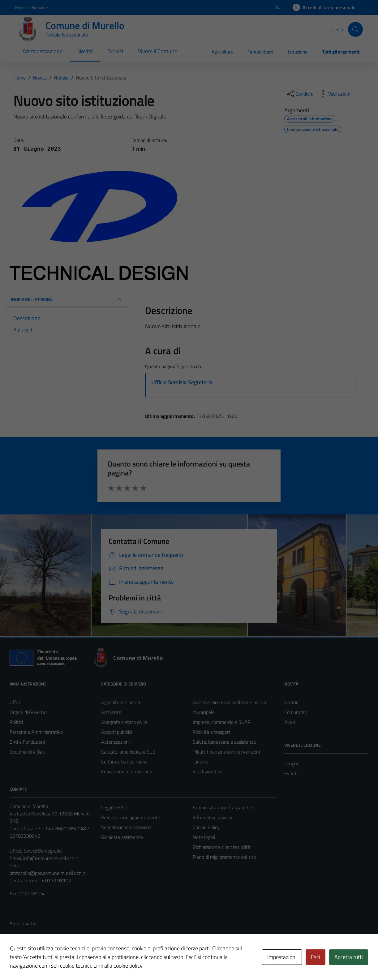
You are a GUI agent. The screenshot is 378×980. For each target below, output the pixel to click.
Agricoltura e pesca (121, 702)
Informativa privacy (213, 817)
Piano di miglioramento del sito (224, 857)
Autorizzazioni (115, 742)
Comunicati (296, 712)
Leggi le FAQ (114, 807)
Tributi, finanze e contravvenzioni (226, 752)
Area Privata (22, 923)
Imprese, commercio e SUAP (221, 722)
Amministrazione (43, 51)
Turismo (200, 762)
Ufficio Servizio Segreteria (182, 382)
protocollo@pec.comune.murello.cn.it (47, 873)
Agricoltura (222, 52)
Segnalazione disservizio (126, 827)
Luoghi (291, 763)
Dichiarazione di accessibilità (221, 847)
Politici (16, 722)
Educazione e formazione (127, 772)
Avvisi (290, 722)
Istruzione (298, 52)
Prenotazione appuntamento (131, 817)
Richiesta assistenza (122, 837)
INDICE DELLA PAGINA (67, 299)
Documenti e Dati (27, 752)
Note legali (204, 837)
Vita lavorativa (208, 772)
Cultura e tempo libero (124, 762)
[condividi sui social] (300, 94)
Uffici (15, 702)
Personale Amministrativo (36, 732)
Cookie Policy (206, 827)
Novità (85, 51)
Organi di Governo (28, 712)
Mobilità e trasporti (212, 732)
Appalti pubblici (117, 732)
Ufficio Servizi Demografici (36, 851)
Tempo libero (260, 52)
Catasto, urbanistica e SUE (128, 752)
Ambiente (111, 712)
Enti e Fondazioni (27, 742)
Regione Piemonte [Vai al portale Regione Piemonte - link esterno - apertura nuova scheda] (32, 7)
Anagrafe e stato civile (124, 722)
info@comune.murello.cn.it (51, 858)
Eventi (291, 773)
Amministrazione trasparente (223, 807)
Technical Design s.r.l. (52, 962)
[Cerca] (355, 29)
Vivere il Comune (158, 51)
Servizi (115, 51)
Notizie (291, 702)
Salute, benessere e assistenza (224, 742)
